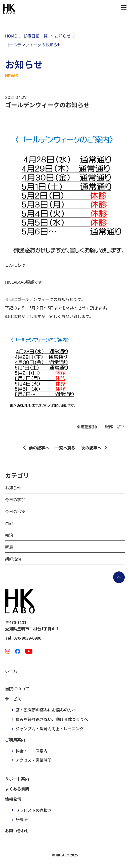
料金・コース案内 (32, 751)
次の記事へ (91, 448)
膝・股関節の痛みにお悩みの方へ (46, 710)
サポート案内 (17, 779)
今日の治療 (15, 511)
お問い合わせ (17, 830)
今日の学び (15, 499)
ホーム (11, 671)
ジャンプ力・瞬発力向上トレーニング (50, 729)
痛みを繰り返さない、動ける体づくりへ (52, 719)
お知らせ (13, 488)
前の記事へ (39, 448)
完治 (9, 535)
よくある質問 (17, 789)
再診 (9, 523)
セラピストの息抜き (34, 810)
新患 (9, 547)
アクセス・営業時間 (34, 760)
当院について (17, 689)
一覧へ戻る (65, 448)
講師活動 (13, 559)
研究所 (22, 819)
